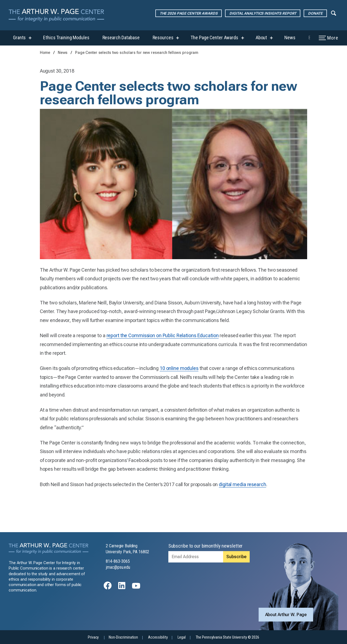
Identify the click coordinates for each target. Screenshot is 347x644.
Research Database (121, 38)
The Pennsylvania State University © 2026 (227, 637)
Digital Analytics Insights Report (263, 13)
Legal (181, 637)
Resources (163, 38)
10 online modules (179, 368)
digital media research (242, 484)
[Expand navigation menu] (334, 13)
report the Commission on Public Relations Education (163, 335)
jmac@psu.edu (118, 567)
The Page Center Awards (214, 38)
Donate (315, 13)
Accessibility (158, 637)
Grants (19, 38)
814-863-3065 (118, 561)
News (290, 38)
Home (45, 53)
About (261, 38)
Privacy (93, 637)
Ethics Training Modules (66, 38)
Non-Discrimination (123, 637)
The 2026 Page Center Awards (189, 13)
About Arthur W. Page (286, 615)
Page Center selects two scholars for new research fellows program (137, 53)
